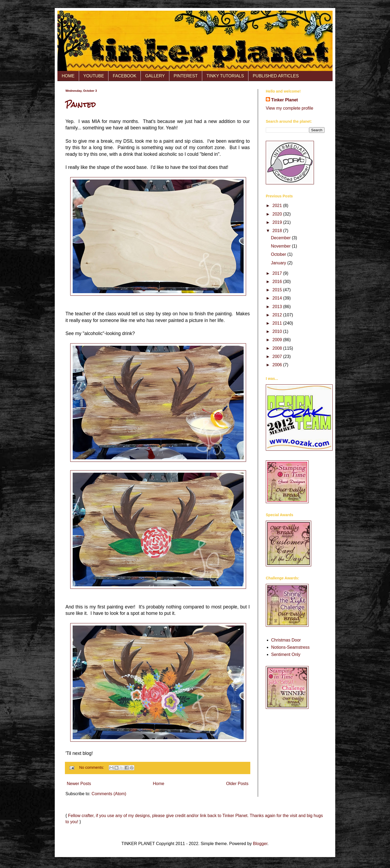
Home (159, 784)
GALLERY (155, 76)
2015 (278, 290)
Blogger (260, 844)
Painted (81, 105)
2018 (278, 231)
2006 (278, 365)
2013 (278, 307)
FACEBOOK (124, 76)
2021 (278, 206)
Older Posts (237, 784)
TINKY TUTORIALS (225, 76)
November (281, 246)
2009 (278, 340)
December (281, 238)
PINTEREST (186, 76)
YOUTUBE (94, 76)
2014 (278, 298)
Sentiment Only (286, 654)
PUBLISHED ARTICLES (276, 76)
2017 (278, 273)
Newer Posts (79, 784)
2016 (278, 282)
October (279, 254)
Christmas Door (286, 640)
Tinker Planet (284, 100)
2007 (278, 357)
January (279, 263)
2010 (278, 331)
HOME (68, 76)
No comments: (92, 767)
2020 (278, 214)
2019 (278, 222)
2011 (278, 323)
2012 (278, 315)
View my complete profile (290, 108)
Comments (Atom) (109, 794)
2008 (278, 348)
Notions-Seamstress (290, 647)
